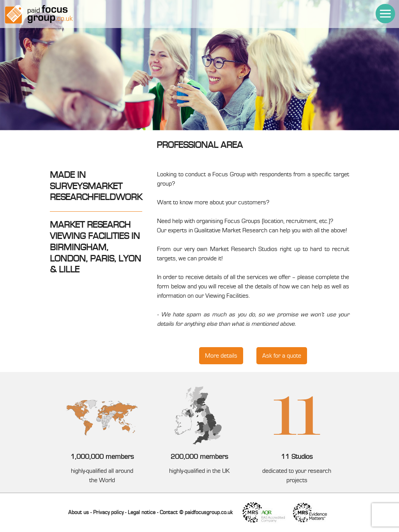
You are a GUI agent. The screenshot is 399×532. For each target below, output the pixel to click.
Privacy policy (108, 513)
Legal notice (142, 513)
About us (79, 513)
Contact (169, 513)
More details (221, 356)
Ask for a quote (282, 356)
